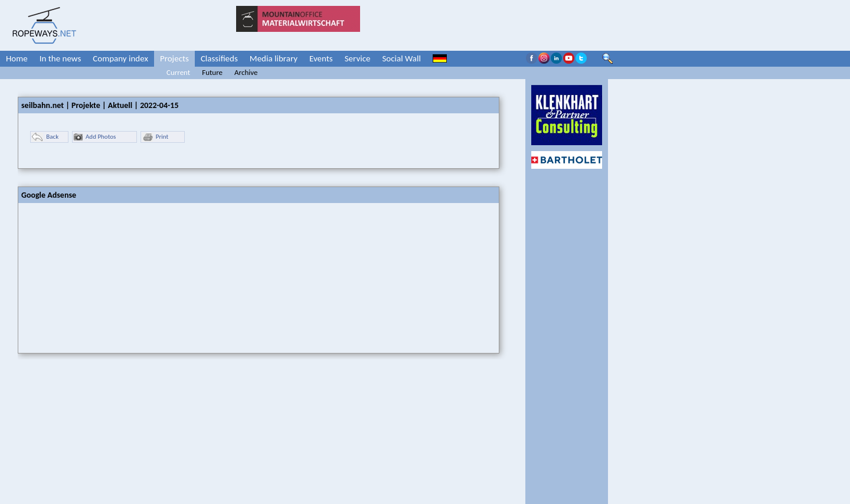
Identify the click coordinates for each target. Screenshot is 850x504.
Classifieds (219, 58)
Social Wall (401, 58)
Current (178, 72)
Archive (246, 72)
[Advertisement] (107, 277)
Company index (120, 58)
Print (155, 137)
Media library (274, 58)
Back (45, 137)
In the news (61, 58)
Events (321, 58)
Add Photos (95, 137)
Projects (174, 58)
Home (17, 58)
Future (212, 72)
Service (358, 58)
